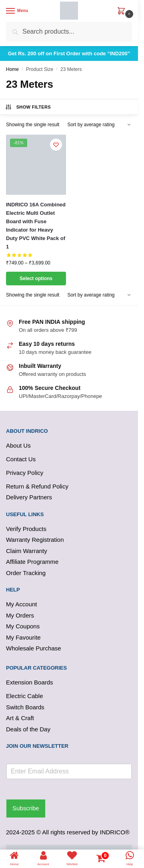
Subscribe (26, 808)
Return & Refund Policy (37, 486)
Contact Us (21, 459)
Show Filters (28, 107)
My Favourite (23, 637)
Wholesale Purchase (34, 648)
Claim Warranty (27, 551)
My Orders (20, 615)
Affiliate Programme (32, 562)
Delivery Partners (29, 497)
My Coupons (23, 626)
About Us (18, 445)
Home (12, 69)
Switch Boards (25, 707)
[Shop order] (100, 125)
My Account (22, 604)
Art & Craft (20, 718)
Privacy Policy (25, 473)
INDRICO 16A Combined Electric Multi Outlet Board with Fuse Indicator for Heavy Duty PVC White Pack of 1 (36, 226)
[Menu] (18, 11)
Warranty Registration (35, 540)
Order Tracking (26, 573)
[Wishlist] (56, 145)
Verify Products (26, 529)
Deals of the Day (28, 729)
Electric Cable (25, 696)
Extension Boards (30, 682)
